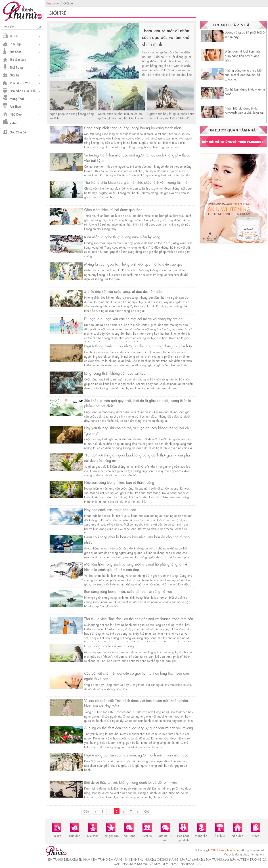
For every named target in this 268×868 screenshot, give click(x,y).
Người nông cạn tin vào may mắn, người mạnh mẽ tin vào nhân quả (136, 755)
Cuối (147, 811)
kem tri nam (81, 859)
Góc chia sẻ (18, 132)
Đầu (86, 811)
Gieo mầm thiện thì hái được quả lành (113, 209)
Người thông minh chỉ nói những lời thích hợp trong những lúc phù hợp (138, 346)
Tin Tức (14, 36)
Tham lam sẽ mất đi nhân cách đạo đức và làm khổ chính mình (166, 37)
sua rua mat (189, 859)
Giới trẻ (15, 75)
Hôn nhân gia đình (23, 91)
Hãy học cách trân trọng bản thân (110, 509)
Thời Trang (16, 67)
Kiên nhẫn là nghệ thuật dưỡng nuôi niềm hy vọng (122, 237)
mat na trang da (187, 863)
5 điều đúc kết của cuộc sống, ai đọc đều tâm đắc (123, 291)
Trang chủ (52, 3)
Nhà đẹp (16, 114)
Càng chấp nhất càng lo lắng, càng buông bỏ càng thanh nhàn (133, 128)
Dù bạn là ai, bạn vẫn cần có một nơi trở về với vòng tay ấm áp (133, 318)
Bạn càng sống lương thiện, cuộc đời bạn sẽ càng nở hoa (128, 591)
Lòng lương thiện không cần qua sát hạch (116, 373)
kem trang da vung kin (110, 859)
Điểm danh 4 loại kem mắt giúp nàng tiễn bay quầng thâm (243, 55)
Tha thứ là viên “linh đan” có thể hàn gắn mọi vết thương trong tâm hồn (139, 618)
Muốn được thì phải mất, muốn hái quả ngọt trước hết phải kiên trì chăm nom (122, 118)
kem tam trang (210, 859)
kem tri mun (164, 863)
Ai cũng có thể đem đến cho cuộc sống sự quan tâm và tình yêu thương (139, 728)
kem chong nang (164, 859)
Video (13, 123)
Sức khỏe (16, 52)
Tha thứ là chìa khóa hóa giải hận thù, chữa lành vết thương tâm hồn (137, 182)
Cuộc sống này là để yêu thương (109, 646)
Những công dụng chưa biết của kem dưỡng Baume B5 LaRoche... (243, 74)
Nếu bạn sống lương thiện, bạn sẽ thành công (119, 482)
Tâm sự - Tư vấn (20, 83)
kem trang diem (59, 859)
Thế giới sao (18, 59)
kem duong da (142, 863)
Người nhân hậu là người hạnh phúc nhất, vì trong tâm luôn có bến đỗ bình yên (171, 118)
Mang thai (17, 98)
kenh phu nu (139, 859)
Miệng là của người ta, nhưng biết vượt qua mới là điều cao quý (133, 264)
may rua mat (233, 859)
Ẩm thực (15, 106)
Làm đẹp (15, 44)
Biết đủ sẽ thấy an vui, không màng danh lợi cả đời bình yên (130, 782)
